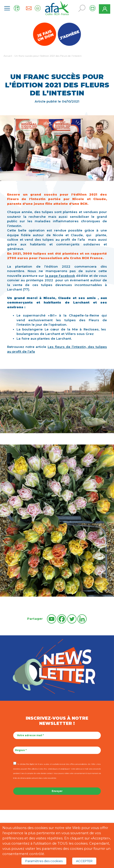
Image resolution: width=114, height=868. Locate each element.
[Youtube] (52, 619)
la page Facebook (60, 276)
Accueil (8, 56)
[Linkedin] (82, 619)
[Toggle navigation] (7, 8)
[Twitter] (72, 619)
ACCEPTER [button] (84, 861)
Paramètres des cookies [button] (44, 861)
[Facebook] (62, 619)
